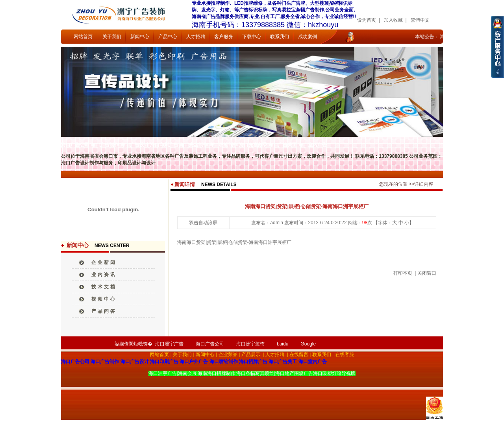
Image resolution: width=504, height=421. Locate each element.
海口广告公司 (210, 344)
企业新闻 (104, 262)
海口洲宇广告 (169, 344)
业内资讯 (104, 275)
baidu (283, 344)
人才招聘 (196, 37)
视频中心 (104, 299)
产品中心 (168, 37)
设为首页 (367, 20)
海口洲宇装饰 (250, 344)
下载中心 (252, 37)
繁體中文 (420, 20)
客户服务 (224, 37)
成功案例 (308, 37)
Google (308, 344)
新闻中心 (140, 37)
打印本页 (403, 273)
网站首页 (83, 37)
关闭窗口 (427, 273)
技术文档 (104, 287)
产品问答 (104, 311)
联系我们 (280, 37)
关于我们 (112, 37)
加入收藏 (393, 20)
